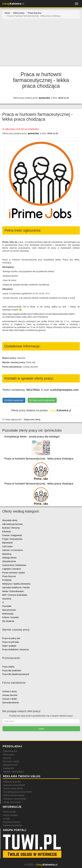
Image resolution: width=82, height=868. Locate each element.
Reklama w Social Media (15, 799)
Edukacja (7, 531)
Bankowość (8, 543)
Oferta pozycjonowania (14, 795)
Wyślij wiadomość (14, 400)
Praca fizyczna (9, 576)
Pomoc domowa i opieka (14, 573)
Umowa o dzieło (10, 699)
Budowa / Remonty (11, 528)
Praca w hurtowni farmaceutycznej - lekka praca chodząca (39, 459)
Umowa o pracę (9, 691)
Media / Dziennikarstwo (13, 591)
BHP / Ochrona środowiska (15, 595)
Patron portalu (9, 812)
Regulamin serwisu (12, 822)
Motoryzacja (8, 614)
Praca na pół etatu (11, 642)
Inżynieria (7, 599)
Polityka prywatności (12, 825)
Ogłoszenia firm (10, 751)
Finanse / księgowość (12, 535)
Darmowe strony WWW (14, 785)
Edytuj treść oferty (32, 420)
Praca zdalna (8, 667)
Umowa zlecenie (10, 695)
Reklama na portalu (12, 782)
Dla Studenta (8, 621)
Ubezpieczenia (9, 561)
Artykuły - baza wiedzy (13, 772)
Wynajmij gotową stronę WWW (17, 792)
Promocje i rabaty (11, 761)
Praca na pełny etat (11, 638)
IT (3, 602)
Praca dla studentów (12, 671)
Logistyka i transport (11, 569)
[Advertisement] (41, 44)
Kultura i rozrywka (10, 617)
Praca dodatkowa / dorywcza (15, 649)
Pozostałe (7, 606)
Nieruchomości (9, 610)
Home (7, 13)
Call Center (7, 546)
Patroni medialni (10, 815)
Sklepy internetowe (12, 802)
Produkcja (7, 580)
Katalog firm (9, 768)
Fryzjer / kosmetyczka (12, 539)
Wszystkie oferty (10, 520)
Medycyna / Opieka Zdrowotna (16, 584)
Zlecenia (7, 758)
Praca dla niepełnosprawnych (16, 674)
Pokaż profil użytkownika (42, 400)
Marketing (7, 554)
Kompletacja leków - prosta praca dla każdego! (32, 437)
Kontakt (6, 819)
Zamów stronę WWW (13, 789)
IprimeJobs (44, 98)
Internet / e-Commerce (13, 550)
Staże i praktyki (9, 646)
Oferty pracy (9, 755)
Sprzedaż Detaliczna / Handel (16, 587)
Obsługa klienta (9, 558)
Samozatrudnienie (11, 703)
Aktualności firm (10, 765)
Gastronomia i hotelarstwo (14, 565)
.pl (13, 4)
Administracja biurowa (12, 524)
